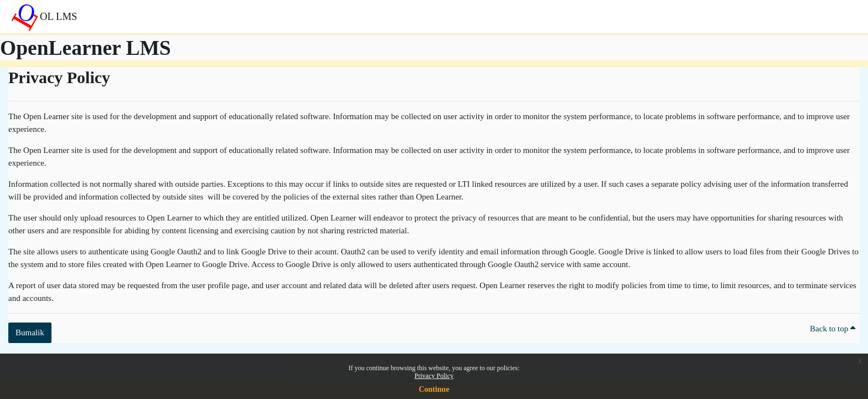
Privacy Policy (434, 376)
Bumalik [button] (30, 332)
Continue (434, 389)
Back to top (833, 329)
